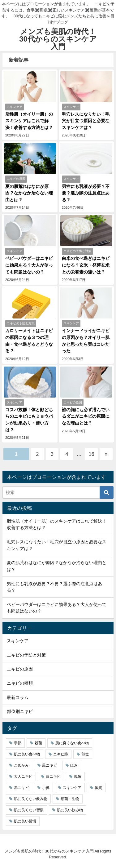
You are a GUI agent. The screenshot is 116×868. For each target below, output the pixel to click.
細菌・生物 (70, 799)
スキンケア (18, 641)
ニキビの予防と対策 (26, 655)
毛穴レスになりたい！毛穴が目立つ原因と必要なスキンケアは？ (86, 121)
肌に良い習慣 (25, 821)
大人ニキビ (23, 777)
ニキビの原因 (20, 669)
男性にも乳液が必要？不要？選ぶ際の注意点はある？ (86, 193)
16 (92, 454)
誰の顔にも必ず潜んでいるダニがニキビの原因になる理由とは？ (86, 416)
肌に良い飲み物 (70, 810)
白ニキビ (53, 777)
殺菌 (38, 743)
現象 (78, 777)
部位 (85, 754)
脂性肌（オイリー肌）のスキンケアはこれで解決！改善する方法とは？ (29, 121)
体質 (98, 788)
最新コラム (18, 697)
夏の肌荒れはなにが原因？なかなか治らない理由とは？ (29, 193)
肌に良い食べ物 (27, 754)
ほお (74, 765)
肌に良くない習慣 (29, 810)
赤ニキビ (21, 788)
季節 (18, 743)
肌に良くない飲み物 (31, 799)
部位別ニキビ (20, 711)
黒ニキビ (49, 765)
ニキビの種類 (20, 683)
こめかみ (21, 765)
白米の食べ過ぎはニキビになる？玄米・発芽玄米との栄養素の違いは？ (86, 265)
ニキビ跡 (61, 754)
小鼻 (46, 788)
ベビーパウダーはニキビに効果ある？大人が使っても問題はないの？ (29, 265)
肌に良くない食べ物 (72, 743)
